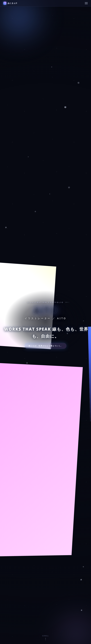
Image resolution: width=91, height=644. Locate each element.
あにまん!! (10, 3)
